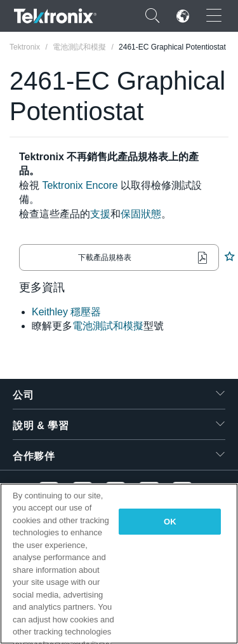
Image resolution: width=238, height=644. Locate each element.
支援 (100, 214)
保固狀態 (141, 214)
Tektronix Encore (80, 185)
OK (170, 522)
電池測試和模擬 (108, 326)
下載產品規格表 (105, 257)
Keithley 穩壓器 (66, 312)
